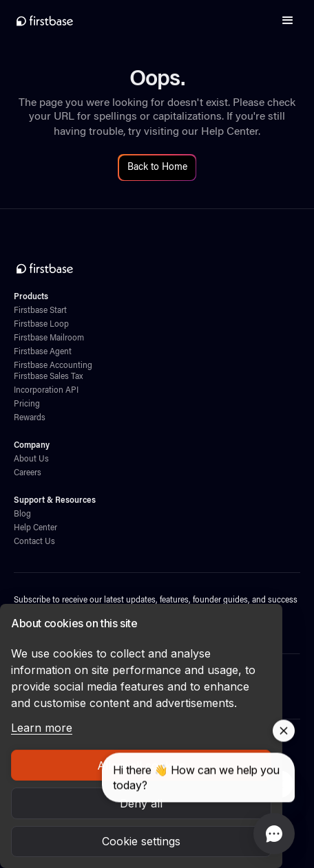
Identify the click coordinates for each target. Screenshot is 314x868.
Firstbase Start (40, 311)
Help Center (230, 132)
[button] (288, 21)
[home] (45, 21)
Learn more (42, 728)
